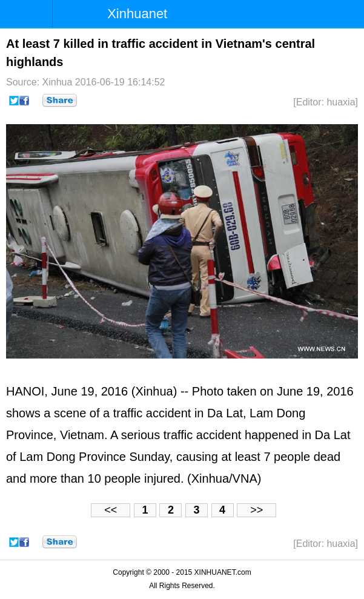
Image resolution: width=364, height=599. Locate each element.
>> (256, 510)
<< (111, 510)
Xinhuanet (137, 14)
